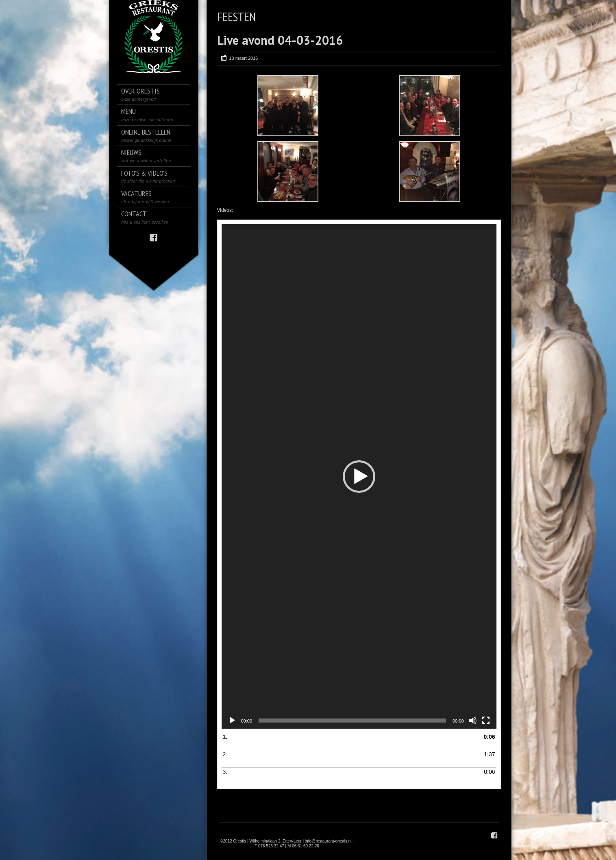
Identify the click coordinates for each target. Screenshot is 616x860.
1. (351, 742)
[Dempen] (473, 721)
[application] (359, 476)
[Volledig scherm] (486, 721)
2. (351, 759)
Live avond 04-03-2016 (280, 40)
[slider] (352, 721)
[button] (359, 477)
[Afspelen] (232, 721)
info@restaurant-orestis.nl (328, 841)
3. (351, 777)
